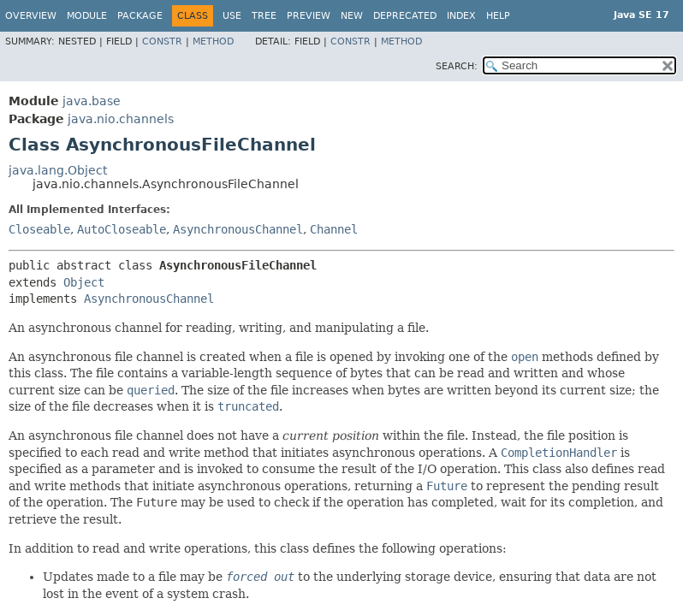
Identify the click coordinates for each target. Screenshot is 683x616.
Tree (264, 16)
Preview (309, 16)
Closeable (39, 229)
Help (498, 16)
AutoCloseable (122, 229)
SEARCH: (457, 66)
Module (87, 16)
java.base (92, 101)
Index (461, 16)
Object (84, 282)
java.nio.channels (121, 119)
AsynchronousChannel (238, 229)
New (352, 16)
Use (232, 16)
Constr (162, 41)
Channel (334, 229)
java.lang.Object (58, 170)
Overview (31, 16)
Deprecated (405, 16)
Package (140, 16)
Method (213, 41)
